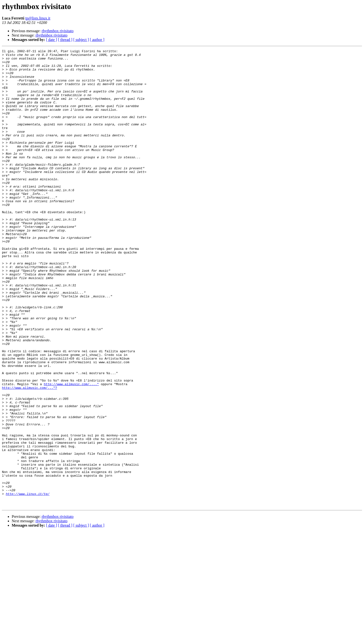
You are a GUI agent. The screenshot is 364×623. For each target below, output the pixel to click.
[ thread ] (65, 40)
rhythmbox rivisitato (58, 31)
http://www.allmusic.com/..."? (29, 456)
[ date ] (52, 40)
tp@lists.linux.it (38, 18)
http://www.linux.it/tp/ (28, 583)
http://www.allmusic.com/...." (71, 451)
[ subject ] (81, 40)
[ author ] (97, 40)
